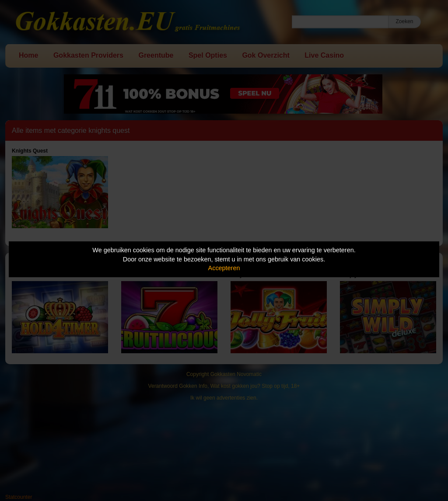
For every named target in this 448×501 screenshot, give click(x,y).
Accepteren (224, 268)
